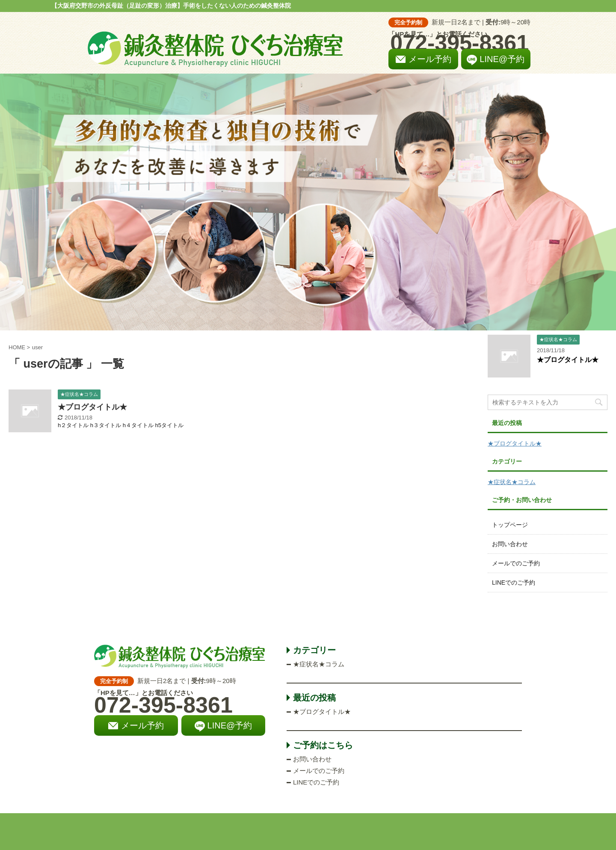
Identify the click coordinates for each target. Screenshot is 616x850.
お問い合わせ (510, 544)
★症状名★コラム (512, 482)
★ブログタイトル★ (92, 407)
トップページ (510, 525)
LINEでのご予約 (514, 583)
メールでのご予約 (516, 563)
